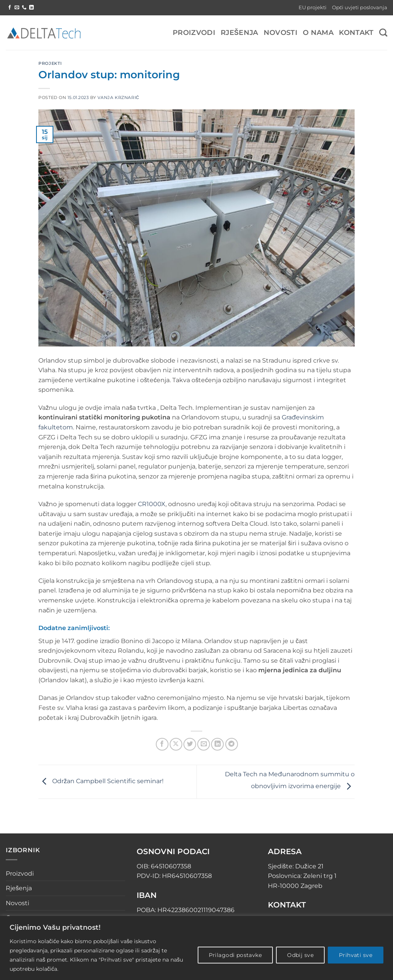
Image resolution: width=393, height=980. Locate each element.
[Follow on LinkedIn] (31, 8)
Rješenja (239, 32)
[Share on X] (176, 744)
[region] (196, 948)
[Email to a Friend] (204, 744)
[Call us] (24, 8)
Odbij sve (300, 955)
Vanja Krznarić (118, 97)
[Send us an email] (17, 8)
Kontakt (356, 32)
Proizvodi (194, 32)
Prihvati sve (356, 955)
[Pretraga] (383, 32)
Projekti (50, 63)
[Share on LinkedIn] (217, 744)
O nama (318, 32)
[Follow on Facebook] (10, 8)
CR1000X (152, 504)
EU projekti (313, 7)
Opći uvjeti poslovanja (360, 7)
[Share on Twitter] (190, 744)
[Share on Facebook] (162, 744)
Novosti (281, 32)
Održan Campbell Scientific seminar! (101, 781)
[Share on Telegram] (232, 744)
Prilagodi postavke (235, 955)
